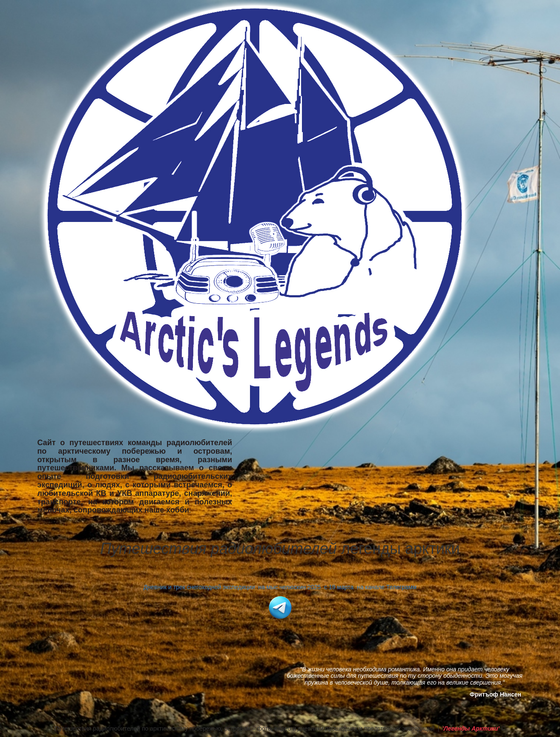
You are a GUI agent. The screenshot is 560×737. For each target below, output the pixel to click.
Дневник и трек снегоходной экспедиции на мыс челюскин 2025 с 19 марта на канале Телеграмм (280, 587)
